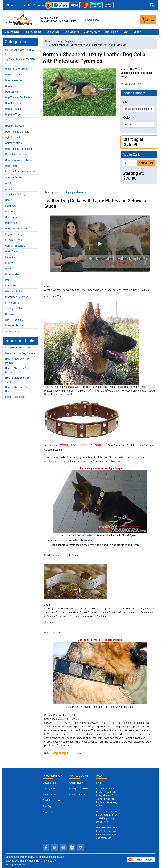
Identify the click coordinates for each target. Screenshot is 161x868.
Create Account (77, 795)
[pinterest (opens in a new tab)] (63, 848)
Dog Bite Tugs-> (14, 103)
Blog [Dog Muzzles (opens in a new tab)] (99, 783)
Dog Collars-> (13, 75)
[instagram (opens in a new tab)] (80, 848)
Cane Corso (12, 217)
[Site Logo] (19, 19)
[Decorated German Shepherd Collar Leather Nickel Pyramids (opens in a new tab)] (100, 501)
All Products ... (13, 331)
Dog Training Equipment (19, 97)
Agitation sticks (14, 143)
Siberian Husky (14, 291)
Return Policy (49, 795)
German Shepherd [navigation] (64, 41)
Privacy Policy (50, 789)
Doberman (11, 223)
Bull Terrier (11, 212)
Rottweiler (11, 286)
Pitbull (9, 280)
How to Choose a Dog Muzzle (17, 361)
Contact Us (25, 5)
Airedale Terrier (14, 177)
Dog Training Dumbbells (18, 149)
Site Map (47, 806)
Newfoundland (13, 274)
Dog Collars (53, 32)
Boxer (8, 200)
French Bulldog (14, 240)
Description (51, 192)
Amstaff (10, 189)
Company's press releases (20, 347)
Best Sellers (112, 32)
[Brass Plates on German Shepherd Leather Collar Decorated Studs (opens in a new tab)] (100, 673)
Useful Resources (15, 397)
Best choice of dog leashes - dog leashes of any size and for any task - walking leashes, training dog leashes (107, 797)
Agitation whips (14, 137)
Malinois (10, 263)
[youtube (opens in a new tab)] (72, 848)
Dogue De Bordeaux (16, 229)
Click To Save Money (17, 69)
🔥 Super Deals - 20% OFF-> (20, 61)
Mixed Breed (12, 303)
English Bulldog (14, 234)
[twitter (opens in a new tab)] (55, 848)
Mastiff (9, 269)
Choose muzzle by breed (19, 160)
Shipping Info (49, 783)
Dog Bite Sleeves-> (16, 126)
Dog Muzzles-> (13, 86)
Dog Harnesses (33, 32)
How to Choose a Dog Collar (17, 380)
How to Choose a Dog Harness (17, 389)
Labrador (10, 257)
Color (127, 118)
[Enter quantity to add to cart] (130, 163)
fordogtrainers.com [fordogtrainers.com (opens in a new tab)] (16, 864)
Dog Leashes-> (13, 92)
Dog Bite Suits (13, 109)
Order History (76, 783)
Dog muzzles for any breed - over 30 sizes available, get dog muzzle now (107, 817)
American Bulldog (15, 194)
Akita (8, 183)
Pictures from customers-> (20, 172)
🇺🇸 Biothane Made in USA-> (20, 52)
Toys (8, 120)
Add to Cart (146, 163)
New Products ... (14, 320)
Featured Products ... (17, 325)
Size (126, 102)
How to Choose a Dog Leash (17, 370)
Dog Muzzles (12, 32)
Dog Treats (11, 166)
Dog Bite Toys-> (14, 114)
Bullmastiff (11, 206)
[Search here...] (100, 20)
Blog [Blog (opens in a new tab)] (126, 32)
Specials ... (11, 314)
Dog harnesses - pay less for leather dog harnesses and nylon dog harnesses (107, 833)
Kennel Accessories (16, 154)
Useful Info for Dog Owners (20, 353)
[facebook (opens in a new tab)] (46, 848)
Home (11, 5)
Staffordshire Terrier (16, 297)
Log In (39, 5)
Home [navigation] (49, 41)
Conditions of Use (52, 800)
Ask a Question (131, 84)
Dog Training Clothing (17, 132)
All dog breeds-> (14, 308)
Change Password (79, 789)
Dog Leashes (72, 32)
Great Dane (11, 251)
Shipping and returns (75, 192)
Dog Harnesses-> (15, 80)
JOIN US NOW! (92, 32)
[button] (152, 5)
